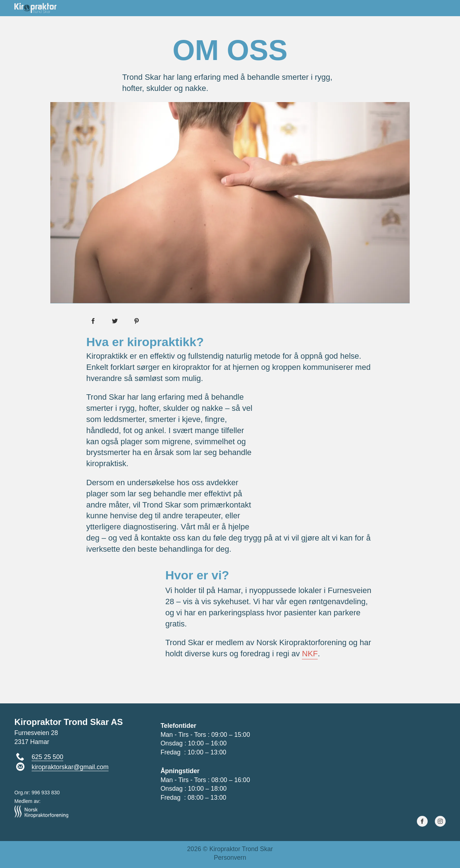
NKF (310, 654)
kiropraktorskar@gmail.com (70, 767)
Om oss (299, 8)
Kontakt (430, 8)
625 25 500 (47, 757)
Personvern (230, 858)
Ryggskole (341, 8)
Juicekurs (388, 8)
